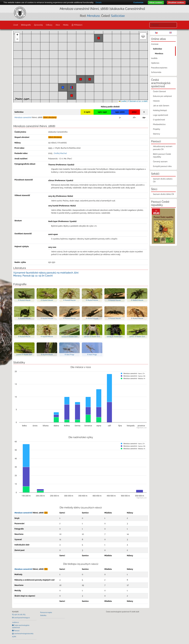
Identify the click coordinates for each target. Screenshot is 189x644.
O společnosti (159, 120)
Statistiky (43, 615)
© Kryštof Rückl (47, 355)
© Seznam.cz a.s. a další (138, 101)
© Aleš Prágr (69, 355)
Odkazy (49, 25)
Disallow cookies (176, 2)
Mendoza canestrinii (23, 513)
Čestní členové (159, 91)
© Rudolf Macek (24, 300)
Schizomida (156, 72)
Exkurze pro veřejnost (162, 96)
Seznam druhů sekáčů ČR (163, 180)
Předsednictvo (159, 124)
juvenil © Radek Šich (24, 355)
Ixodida (154, 58)
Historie (156, 101)
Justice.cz (16, 622)
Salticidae (118, 16)
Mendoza (159, 54)
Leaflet (122, 101)
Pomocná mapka (46, 612)
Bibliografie (26, 25)
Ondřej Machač (60, 153)
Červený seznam (160, 162)
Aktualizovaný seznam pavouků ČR (163, 148)
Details (99, 2)
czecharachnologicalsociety (23, 634)
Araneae (155, 44)
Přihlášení (78, 25)
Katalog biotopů (160, 110)
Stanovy (157, 134)
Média (66, 25)
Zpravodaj (38, 25)
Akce (58, 25)
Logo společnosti (161, 115)
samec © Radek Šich (115, 337)
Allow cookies (156, 2)
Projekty (157, 129)
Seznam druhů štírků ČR (163, 194)
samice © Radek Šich (69, 337)
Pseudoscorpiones (159, 68)
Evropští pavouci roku (162, 166)
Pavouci (17, 631)
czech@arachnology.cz (22, 618)
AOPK (14, 637)
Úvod (16, 25)
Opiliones (155, 63)
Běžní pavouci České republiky (162, 155)
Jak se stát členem (161, 106)
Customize (138, 2)
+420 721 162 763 (19, 614)
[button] (90, 79)
